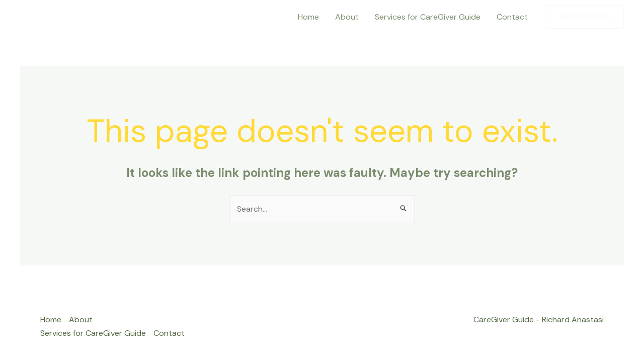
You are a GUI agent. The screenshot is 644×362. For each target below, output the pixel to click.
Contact (512, 17)
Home (308, 17)
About (347, 17)
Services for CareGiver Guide (428, 17)
